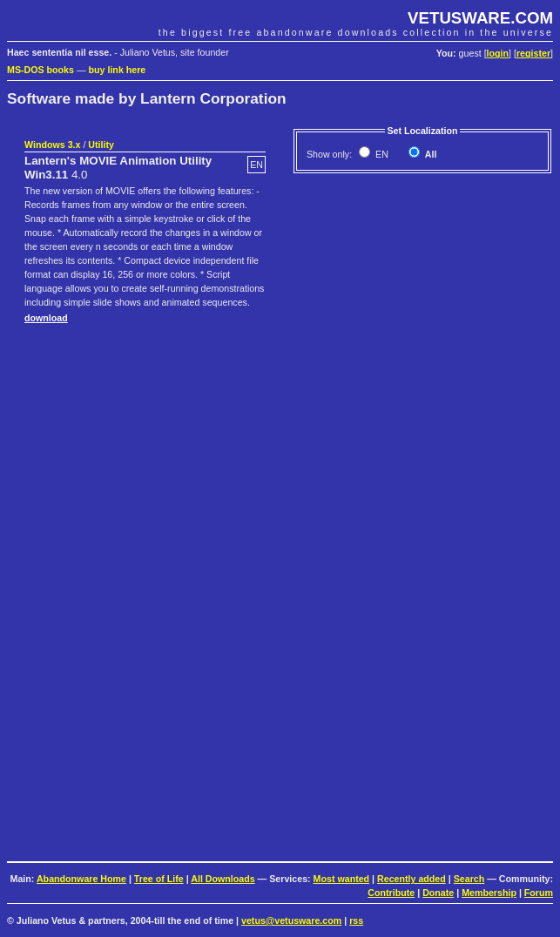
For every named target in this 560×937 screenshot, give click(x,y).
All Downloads (223, 879)
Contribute (391, 893)
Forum (539, 893)
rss (356, 920)
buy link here (118, 70)
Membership (489, 893)
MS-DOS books (40, 70)
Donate (438, 893)
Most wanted (342, 879)
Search (469, 879)
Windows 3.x (52, 145)
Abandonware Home (81, 879)
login (498, 53)
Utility (101, 145)
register (533, 53)
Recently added (412, 879)
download (46, 318)
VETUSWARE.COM (480, 18)
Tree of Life (159, 879)
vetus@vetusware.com (291, 920)
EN (381, 154)
